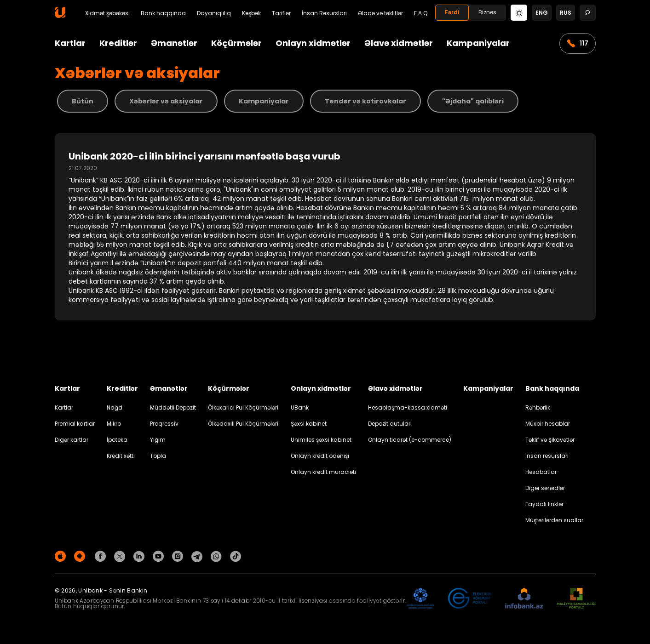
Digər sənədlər (545, 488)
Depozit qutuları (390, 424)
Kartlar (70, 43)
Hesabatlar (541, 472)
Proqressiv (164, 424)
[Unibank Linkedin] (140, 556)
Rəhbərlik (538, 407)
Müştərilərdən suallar (554, 520)
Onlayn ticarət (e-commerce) (410, 440)
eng (542, 13)
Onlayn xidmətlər (313, 43)
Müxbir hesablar (548, 424)
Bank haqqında (163, 13)
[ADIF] (420, 599)
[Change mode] (519, 12)
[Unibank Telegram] (198, 556)
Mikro (114, 424)
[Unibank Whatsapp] (218, 556)
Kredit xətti (121, 456)
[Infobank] (524, 599)
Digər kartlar (72, 440)
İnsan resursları (547, 456)
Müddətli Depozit (173, 407)
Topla (158, 456)
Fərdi (452, 12)
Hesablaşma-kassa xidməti (408, 407)
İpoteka (117, 440)
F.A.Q (421, 13)
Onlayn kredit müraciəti (323, 472)
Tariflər (281, 13)
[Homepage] (60, 16)
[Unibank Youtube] (160, 556)
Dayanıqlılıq (214, 13)
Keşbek (251, 13)
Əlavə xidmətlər (399, 43)
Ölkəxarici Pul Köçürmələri (243, 407)
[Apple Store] (62, 556)
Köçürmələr (236, 43)
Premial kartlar (75, 424)
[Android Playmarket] (81, 556)
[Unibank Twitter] (121, 556)
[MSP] (576, 599)
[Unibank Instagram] (179, 556)
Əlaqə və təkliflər (380, 13)
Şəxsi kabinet (309, 424)
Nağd (115, 407)
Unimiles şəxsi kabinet (321, 440)
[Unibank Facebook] (102, 556)
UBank (300, 407)
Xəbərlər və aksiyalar (166, 101)
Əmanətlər (174, 43)
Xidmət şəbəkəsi (107, 13)
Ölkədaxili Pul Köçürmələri (243, 424)
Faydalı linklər (544, 504)
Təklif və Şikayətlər (550, 440)
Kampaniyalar (478, 43)
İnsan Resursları (324, 13)
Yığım (158, 440)
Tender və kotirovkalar (365, 101)
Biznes (487, 12)
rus (566, 13)
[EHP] (470, 599)
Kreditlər (118, 43)
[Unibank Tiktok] (236, 556)
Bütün (83, 101)
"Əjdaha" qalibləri (473, 101)
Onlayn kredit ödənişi (320, 456)
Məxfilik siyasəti (575, 558)
